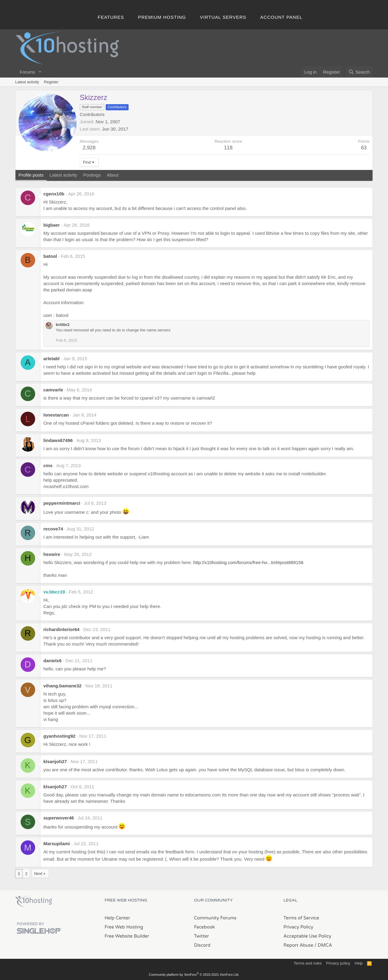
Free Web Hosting (124, 927)
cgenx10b (54, 194)
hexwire (52, 554)
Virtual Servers (223, 17)
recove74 (53, 529)
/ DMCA (323, 945)
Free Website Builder (127, 936)
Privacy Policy (298, 927)
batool (50, 256)
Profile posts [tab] (31, 175)
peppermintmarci (62, 503)
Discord (202, 945)
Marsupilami (57, 844)
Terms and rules (308, 963)
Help (359, 963)
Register (51, 82)
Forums (27, 72)
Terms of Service (301, 918)
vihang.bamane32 (62, 686)
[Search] (359, 72)
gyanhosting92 (59, 736)
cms (48, 465)
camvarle (53, 390)
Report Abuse (298, 945)
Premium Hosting (162, 17)
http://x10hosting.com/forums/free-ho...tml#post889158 (248, 562)
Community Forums (215, 918)
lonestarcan (56, 415)
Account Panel (281, 17)
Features (111, 17)
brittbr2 (63, 325)
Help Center (117, 918)
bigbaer (52, 225)
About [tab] (113, 175)
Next (38, 874)
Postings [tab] (92, 175)
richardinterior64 (61, 629)
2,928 (89, 148)
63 (364, 148)
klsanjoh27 (55, 761)
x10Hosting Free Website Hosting (34, 902)
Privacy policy (338, 963)
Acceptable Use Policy (307, 936)
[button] (40, 72)
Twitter (201, 936)
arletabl (51, 359)
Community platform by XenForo (194, 975)
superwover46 (59, 818)
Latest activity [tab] (64, 175)
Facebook (204, 927)
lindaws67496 (58, 440)
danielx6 (52, 661)
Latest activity (27, 82)
